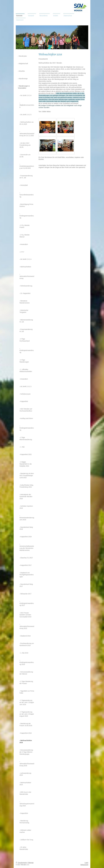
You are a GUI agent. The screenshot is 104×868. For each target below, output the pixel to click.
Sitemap (31, 863)
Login (86, 863)
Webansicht (84, 865)
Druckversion (21, 863)
